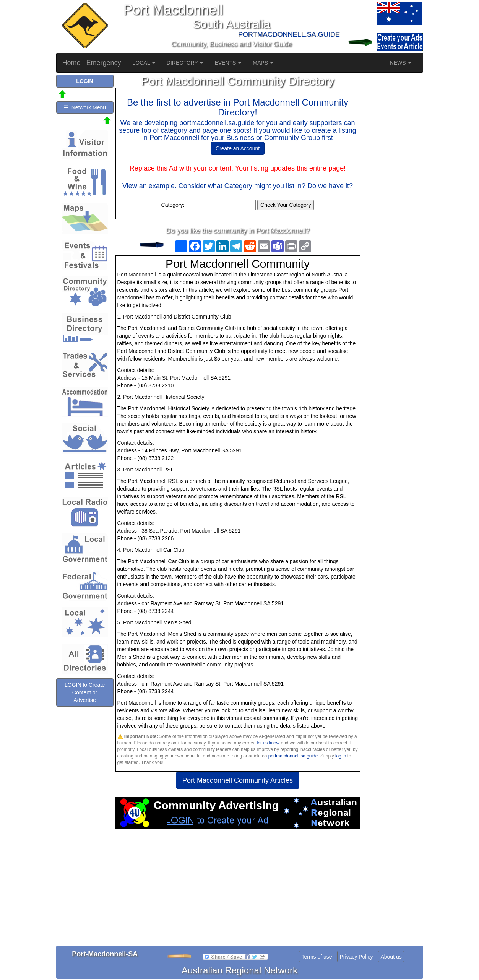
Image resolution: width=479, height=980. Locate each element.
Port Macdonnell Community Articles (238, 780)
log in (341, 756)
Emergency (104, 63)
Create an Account (238, 148)
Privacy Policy (356, 957)
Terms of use (317, 957)
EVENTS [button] (228, 63)
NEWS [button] (401, 63)
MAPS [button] (263, 63)
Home (71, 63)
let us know (268, 743)
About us (391, 957)
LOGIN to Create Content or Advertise (85, 692)
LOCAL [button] (144, 63)
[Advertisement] (238, 890)
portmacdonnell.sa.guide (293, 756)
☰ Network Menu (85, 107)
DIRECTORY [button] (185, 63)
